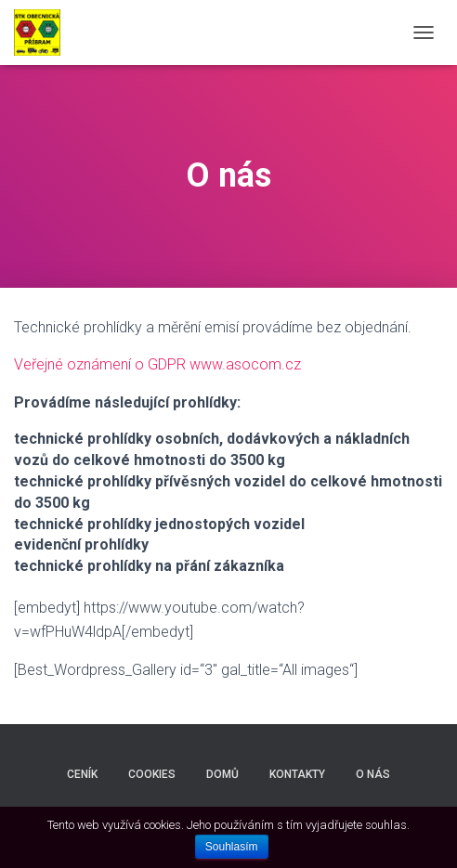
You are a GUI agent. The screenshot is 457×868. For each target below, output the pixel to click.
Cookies (152, 774)
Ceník (82, 774)
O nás (373, 774)
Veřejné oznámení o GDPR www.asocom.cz (157, 364)
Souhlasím (232, 847)
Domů (222, 774)
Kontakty (297, 774)
